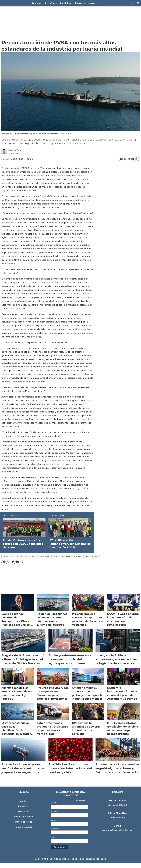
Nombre (55, 812)
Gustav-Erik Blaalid (117, 805)
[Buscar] (131, 3)
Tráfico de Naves (23, 822)
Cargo (54, 837)
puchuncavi (91, 557)
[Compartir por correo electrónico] (133, 159)
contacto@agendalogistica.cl (118, 830)
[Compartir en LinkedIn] (129, 159)
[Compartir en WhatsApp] (137, 159)
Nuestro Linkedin (24, 827)
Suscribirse (59, 847)
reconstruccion (72, 557)
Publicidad (66, 3)
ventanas (8, 557)
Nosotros (93, 3)
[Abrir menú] (138, 3)
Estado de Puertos (24, 817)
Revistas (36, 3)
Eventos (80, 3)
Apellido (55, 820)
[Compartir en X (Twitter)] (125, 159)
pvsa (56, 557)
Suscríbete (51, 3)
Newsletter (23, 812)
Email (54, 803)
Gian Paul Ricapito (118, 818)
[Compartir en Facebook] (121, 159)
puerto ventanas (27, 557)
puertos (45, 557)
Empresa (55, 829)
